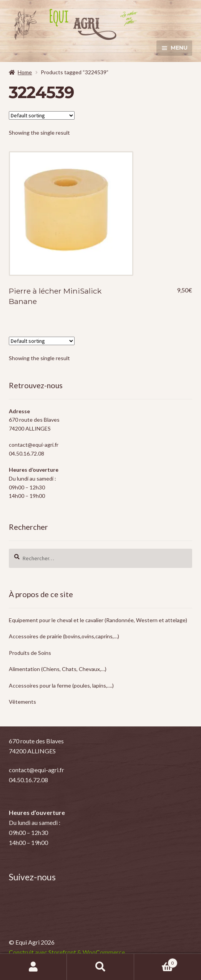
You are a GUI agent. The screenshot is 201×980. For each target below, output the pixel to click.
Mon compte (33, 967)
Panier (156, 962)
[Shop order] (42, 115)
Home (25, 72)
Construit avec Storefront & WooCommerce (67, 952)
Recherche (100, 967)
